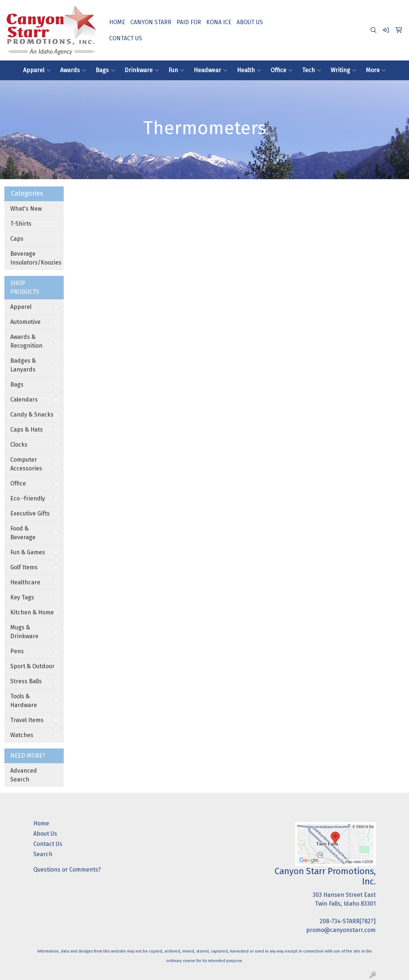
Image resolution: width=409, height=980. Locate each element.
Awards (73, 70)
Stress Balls (26, 681)
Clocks (19, 445)
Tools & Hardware (24, 701)
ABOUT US (250, 22)
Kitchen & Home (32, 612)
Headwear (211, 70)
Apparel (37, 70)
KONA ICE (219, 22)
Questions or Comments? (67, 870)
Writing (343, 70)
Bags (105, 70)
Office (282, 70)
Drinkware (142, 70)
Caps (17, 239)
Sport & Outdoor (32, 666)
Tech (312, 70)
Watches (22, 735)
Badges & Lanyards (23, 365)
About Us (45, 834)
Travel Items (27, 720)
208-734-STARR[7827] (348, 921)
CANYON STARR (151, 22)
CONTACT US (126, 38)
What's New (26, 209)
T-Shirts (21, 224)
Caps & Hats (27, 430)
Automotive (25, 322)
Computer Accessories (26, 464)
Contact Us (48, 844)
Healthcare (25, 582)
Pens (17, 651)
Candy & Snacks (32, 415)
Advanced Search (24, 775)
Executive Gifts (30, 513)
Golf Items (24, 567)
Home (41, 823)
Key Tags (22, 597)
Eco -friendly (28, 498)
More (376, 70)
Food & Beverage (23, 533)
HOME (117, 22)
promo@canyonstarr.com (341, 930)
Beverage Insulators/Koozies (36, 258)
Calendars (24, 400)
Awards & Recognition (26, 341)
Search (43, 854)
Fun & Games (28, 552)
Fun (176, 70)
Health (249, 70)
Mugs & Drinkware (24, 632)
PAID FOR (189, 22)
